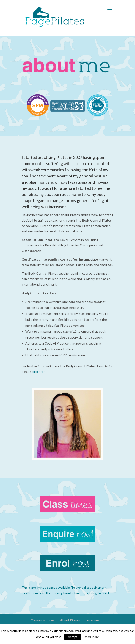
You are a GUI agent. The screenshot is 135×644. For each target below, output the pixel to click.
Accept (73, 637)
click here (39, 372)
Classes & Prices (43, 620)
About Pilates (70, 620)
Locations (93, 620)
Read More (91, 637)
